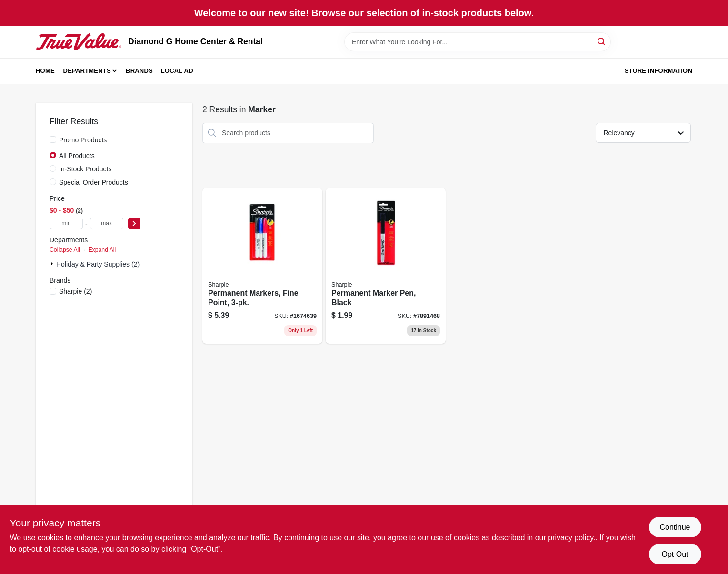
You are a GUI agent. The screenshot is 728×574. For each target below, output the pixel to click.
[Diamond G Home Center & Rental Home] (79, 42)
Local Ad (177, 71)
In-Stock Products (85, 169)
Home (45, 71)
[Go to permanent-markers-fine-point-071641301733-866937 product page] (262, 266)
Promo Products (83, 140)
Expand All (102, 250)
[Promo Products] (53, 139)
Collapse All (65, 250)
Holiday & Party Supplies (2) (98, 264)
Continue (675, 527)
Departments (87, 71)
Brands (139, 71)
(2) (75, 291)
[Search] (602, 41)
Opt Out (675, 554)
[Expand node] (53, 264)
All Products (77, 156)
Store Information (658, 71)
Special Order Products (94, 182)
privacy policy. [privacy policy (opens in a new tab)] (572, 538)
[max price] (107, 223)
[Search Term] (478, 42)
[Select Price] (134, 223)
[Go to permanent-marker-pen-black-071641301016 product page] (386, 266)
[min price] (66, 223)
